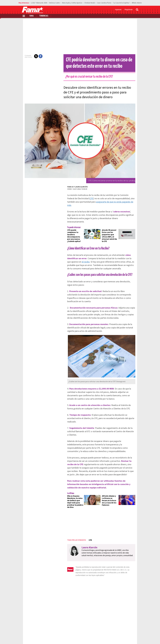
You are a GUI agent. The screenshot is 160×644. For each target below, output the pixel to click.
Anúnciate (115, 629)
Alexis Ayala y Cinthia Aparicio (72, 3)
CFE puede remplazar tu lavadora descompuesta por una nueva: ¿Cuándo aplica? (72, 228)
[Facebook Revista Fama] (119, 638)
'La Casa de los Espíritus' (121, 3)
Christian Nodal (90, 3)
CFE (77, 199)
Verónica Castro (54, 3)
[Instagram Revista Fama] (130, 638)
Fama (32, 16)
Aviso (136, 629)
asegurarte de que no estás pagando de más (100, 202)
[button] (32, 56)
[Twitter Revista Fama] (125, 638)
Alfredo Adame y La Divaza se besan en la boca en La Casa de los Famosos (111, 480)
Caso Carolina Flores (104, 3)
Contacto (127, 629)
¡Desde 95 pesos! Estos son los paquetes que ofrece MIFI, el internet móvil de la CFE (111, 228)
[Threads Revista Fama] (136, 638)
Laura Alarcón (77, 187)
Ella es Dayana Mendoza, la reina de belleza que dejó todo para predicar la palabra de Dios (72, 481)
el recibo (135, 249)
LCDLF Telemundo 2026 (39, 3)
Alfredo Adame (137, 3)
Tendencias (44, 16)
